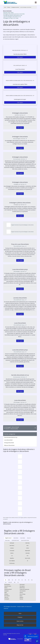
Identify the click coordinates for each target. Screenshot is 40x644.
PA (18, 582)
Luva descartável (8, 440)
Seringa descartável (9, 443)
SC (22, 580)
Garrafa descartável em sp (11, 437)
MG (9, 580)
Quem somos (20, 621)
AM (15, 582)
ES (12, 580)
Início (20, 613)
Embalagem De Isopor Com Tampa (11, 18)
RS (25, 580)
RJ (6, 580)
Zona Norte (16, 538)
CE (6, 582)
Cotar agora (20, 57)
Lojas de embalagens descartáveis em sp (12, 17)
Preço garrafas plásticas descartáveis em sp (13, 15)
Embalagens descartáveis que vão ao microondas (14, 14)
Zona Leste (7, 540)
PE (29, 580)
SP (16, 580)
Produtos (20, 617)
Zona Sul (29, 538)
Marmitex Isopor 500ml (8, 13)
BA (32, 580)
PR (19, 580)
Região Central (8, 538)
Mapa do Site (20, 625)
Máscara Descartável (9, 445)
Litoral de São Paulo (25, 540)
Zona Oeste (23, 538)
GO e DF (10, 582)
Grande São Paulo (15, 540)
